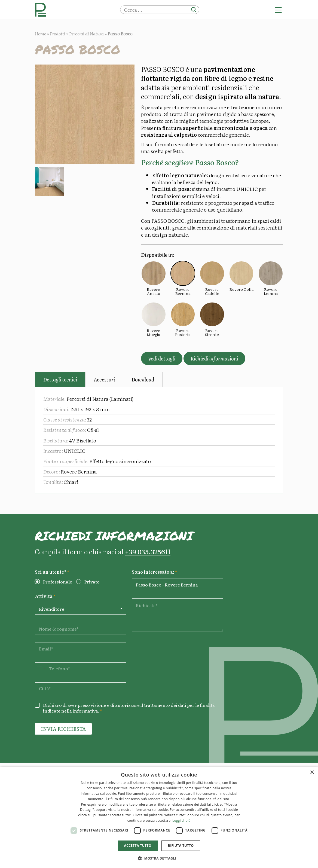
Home (40, 33)
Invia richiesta (63, 729)
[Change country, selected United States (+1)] (41, 668)
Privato (92, 582)
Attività (45, 596)
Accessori (104, 379)
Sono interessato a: (154, 572)
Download (143, 379)
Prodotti (58, 33)
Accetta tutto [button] (138, 846)
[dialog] (159, 817)
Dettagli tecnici (60, 379)
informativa (85, 711)
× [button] (312, 773)
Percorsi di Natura (86, 33)
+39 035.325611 (148, 551)
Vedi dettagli (162, 358)
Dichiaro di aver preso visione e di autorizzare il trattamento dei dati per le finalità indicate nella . (129, 708)
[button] (159, 858)
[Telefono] (81, 668)
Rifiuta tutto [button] (181, 846)
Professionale (58, 582)
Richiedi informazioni (214, 358)
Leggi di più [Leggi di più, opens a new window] (181, 820)
